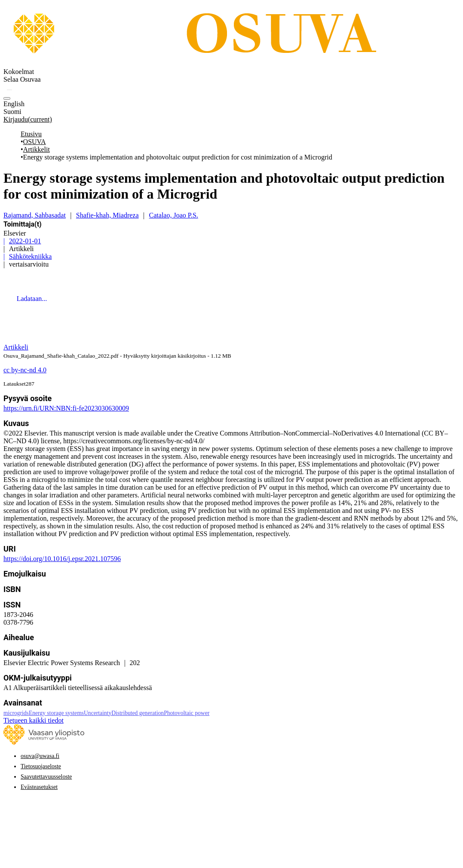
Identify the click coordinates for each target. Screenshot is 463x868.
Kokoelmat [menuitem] (19, 72)
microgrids (16, 713)
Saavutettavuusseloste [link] (46, 777)
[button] (9, 90)
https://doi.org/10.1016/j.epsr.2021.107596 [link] (62, 559)
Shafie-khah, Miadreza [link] (107, 215)
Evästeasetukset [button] (39, 787)
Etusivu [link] (31, 134)
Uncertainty (98, 713)
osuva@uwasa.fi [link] (40, 756)
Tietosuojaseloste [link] (41, 766)
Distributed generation (138, 713)
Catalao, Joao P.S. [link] (174, 215)
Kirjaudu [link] (28, 119)
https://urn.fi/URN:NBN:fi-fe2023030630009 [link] (66, 408)
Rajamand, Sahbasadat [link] (35, 215)
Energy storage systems (56, 713)
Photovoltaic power (187, 713)
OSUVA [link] (35, 142)
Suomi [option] (12, 112)
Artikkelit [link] (37, 149)
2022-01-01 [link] (25, 241)
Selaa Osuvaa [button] (22, 79)
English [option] (14, 104)
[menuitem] (22, 80)
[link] (233, 64)
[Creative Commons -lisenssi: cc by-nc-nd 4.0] (25, 370)
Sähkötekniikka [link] (31, 256)
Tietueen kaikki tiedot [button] (34, 720)
